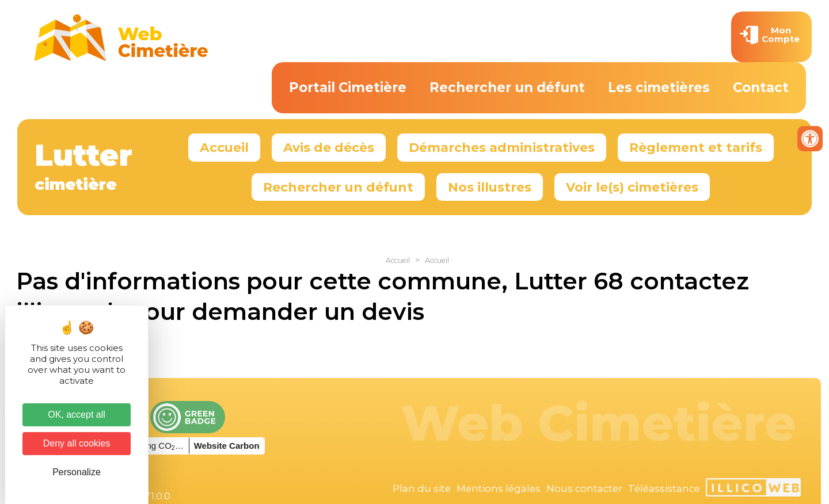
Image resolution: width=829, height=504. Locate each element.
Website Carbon (227, 446)
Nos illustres (490, 187)
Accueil (224, 147)
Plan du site (422, 488)
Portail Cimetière (348, 87)
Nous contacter (584, 488)
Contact (761, 87)
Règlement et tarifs (696, 147)
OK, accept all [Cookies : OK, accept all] (77, 415)
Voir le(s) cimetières (632, 187)
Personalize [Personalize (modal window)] (77, 472)
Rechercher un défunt (507, 87)
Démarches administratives (502, 147)
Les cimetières (659, 87)
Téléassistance (664, 488)
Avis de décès (329, 147)
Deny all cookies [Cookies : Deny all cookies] (77, 443)
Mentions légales (499, 488)
